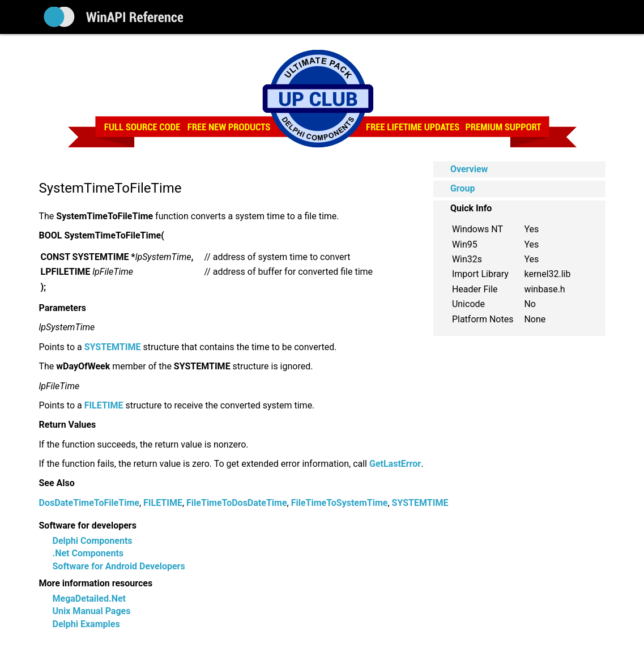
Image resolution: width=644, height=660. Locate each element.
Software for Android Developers (119, 566)
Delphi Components (93, 541)
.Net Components (88, 553)
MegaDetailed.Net (89, 599)
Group (463, 188)
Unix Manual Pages (92, 611)
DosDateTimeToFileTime (89, 503)
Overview (469, 169)
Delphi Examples (86, 624)
